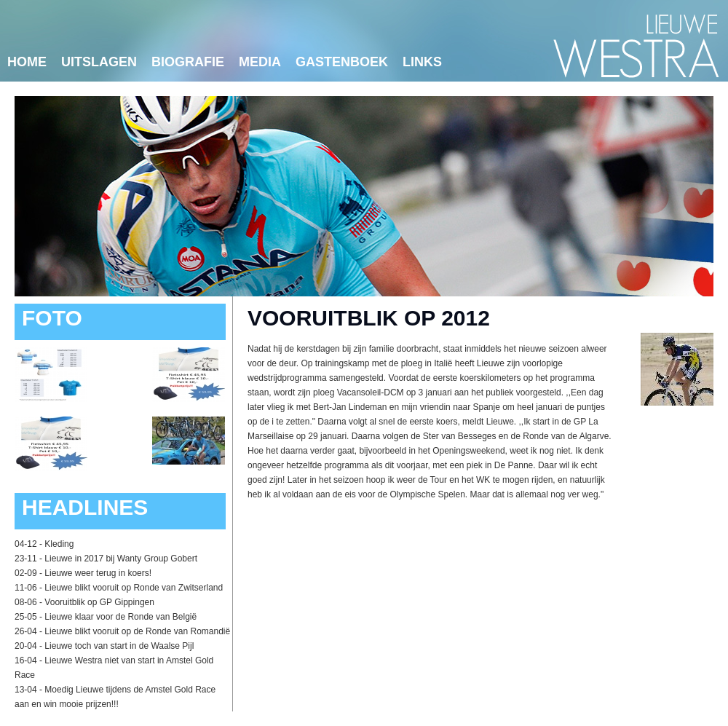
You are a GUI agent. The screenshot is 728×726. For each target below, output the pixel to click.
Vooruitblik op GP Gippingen (99, 602)
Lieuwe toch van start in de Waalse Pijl (119, 646)
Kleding (59, 544)
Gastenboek (342, 62)
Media (260, 62)
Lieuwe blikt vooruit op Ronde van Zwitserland (134, 588)
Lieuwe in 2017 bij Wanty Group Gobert (121, 559)
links (422, 62)
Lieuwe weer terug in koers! (98, 573)
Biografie (188, 62)
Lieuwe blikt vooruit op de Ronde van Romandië (137, 631)
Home (27, 62)
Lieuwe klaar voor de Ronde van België (120, 617)
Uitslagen (99, 62)
